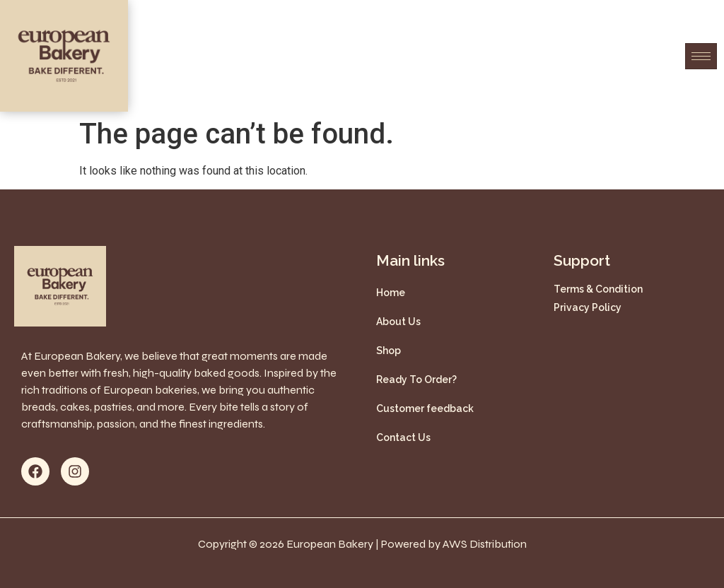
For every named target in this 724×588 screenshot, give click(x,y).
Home (391, 293)
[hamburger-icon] (701, 56)
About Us (398, 322)
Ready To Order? (416, 380)
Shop (389, 351)
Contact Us (403, 437)
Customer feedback (425, 408)
